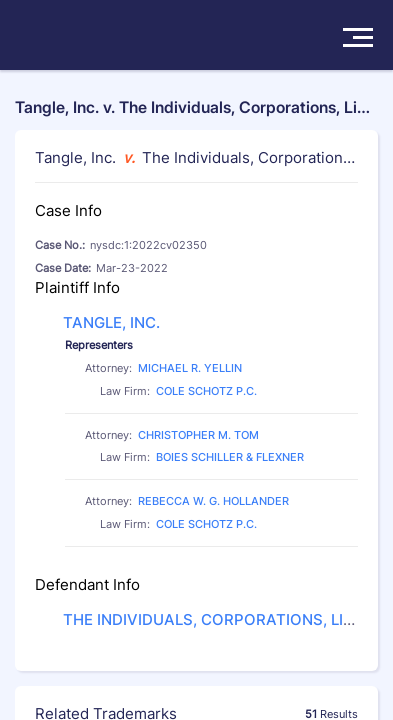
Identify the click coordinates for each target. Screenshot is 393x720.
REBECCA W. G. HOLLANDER (213, 501)
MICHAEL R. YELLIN (190, 368)
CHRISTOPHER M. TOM (198, 435)
